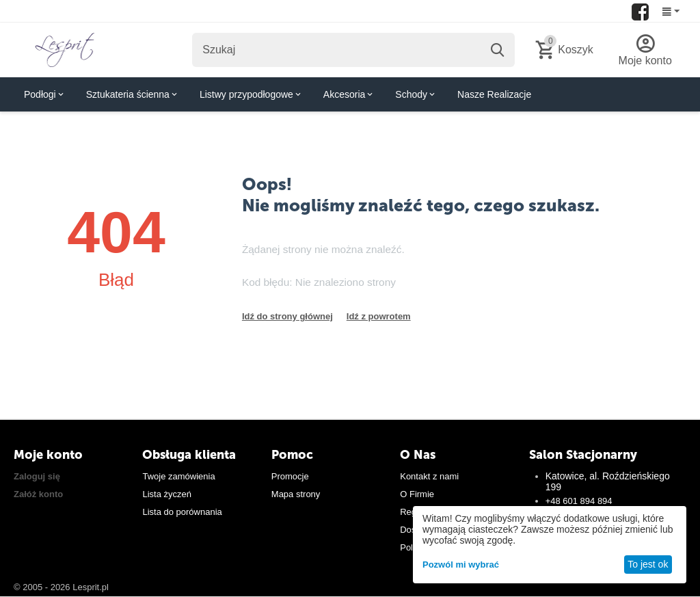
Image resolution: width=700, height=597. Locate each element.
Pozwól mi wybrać (461, 565)
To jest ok (648, 564)
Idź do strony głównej (287, 316)
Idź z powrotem (379, 316)
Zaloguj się (37, 476)
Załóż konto (38, 494)
